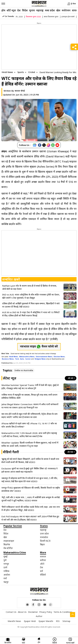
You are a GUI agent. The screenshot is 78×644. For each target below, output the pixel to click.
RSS (58, 621)
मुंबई (5, 557)
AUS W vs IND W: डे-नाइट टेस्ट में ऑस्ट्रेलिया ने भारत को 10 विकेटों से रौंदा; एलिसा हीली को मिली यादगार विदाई (31, 314)
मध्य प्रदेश (50, 10)
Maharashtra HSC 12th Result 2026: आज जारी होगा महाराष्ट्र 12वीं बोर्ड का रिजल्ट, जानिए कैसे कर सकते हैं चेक (29, 435)
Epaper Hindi (30, 621)
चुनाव (32, 10)
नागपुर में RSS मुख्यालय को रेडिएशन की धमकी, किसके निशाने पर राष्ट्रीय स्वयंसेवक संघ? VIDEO (31, 489)
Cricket (32, 72)
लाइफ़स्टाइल (9, 541)
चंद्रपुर (6, 582)
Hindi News (7, 72)
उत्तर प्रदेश (44, 534)
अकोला (7, 575)
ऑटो (42, 564)
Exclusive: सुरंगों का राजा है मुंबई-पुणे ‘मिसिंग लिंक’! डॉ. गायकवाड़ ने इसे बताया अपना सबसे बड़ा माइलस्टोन (30, 470)
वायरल (43, 557)
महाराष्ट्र (40, 10)
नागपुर (6, 564)
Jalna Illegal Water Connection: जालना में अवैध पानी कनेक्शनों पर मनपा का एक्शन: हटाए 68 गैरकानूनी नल (30, 406)
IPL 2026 (19, 17)
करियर (43, 560)
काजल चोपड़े (20, 91)
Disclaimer (33, 612)
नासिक (6, 571)
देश (19, 10)
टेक (42, 567)
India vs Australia (24, 370)
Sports (21, 72)
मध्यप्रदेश (44, 537)
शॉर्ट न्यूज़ (11, 10)
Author (39, 616)
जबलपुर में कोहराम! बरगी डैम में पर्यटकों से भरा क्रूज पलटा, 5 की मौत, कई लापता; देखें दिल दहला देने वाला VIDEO (30, 480)
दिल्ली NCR (45, 541)
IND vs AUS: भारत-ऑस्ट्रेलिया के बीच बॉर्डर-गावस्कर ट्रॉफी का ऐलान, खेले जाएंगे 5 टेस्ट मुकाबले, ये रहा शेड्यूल (31, 296)
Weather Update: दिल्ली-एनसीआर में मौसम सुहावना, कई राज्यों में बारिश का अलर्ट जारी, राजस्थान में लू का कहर (30, 444)
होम (3, 10)
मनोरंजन (66, 10)
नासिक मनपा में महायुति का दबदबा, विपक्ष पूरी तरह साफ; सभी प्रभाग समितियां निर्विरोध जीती (29, 396)
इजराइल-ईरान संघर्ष (68, 17)
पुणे (5, 560)
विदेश (25, 10)
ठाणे (5, 567)
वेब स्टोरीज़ (8, 548)
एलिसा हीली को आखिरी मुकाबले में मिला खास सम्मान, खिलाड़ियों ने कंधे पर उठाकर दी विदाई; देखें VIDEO (31, 305)
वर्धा (5, 578)
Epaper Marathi (46, 621)
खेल (58, 10)
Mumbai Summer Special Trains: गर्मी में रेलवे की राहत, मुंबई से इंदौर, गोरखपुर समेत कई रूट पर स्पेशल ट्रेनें (30, 387)
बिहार (42, 544)
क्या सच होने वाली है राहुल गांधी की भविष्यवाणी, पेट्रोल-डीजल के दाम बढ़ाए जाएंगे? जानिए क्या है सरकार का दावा (29, 415)
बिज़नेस (7, 544)
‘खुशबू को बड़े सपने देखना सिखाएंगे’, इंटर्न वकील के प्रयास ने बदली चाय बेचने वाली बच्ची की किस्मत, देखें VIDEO (30, 460)
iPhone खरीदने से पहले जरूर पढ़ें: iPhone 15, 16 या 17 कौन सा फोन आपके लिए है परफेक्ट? (29, 425)
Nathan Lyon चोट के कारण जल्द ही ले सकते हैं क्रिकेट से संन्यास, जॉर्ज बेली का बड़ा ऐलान (29, 287)
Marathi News (14, 621)
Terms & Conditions (63, 612)
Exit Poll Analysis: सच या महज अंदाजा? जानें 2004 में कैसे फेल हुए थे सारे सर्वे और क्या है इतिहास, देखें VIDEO (30, 518)
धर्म (41, 571)
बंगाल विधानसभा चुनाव (51, 17)
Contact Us (11, 612)
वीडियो (43, 575)
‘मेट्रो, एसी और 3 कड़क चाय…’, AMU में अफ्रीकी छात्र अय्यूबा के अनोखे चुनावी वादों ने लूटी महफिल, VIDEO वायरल (31, 499)
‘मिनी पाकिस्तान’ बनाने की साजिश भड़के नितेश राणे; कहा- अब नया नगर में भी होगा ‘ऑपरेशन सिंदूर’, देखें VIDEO (31, 508)
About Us (22, 612)
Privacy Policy (46, 612)
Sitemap (66, 621)
